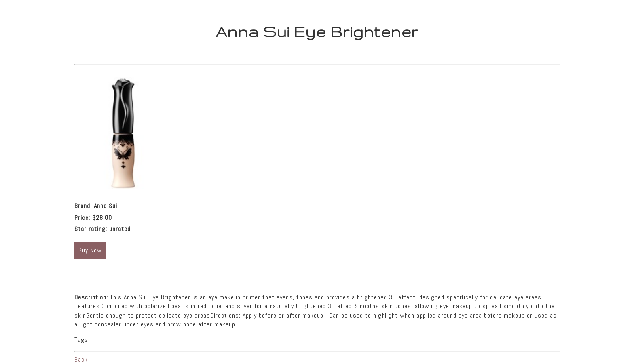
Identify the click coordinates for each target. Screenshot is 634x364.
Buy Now (90, 250)
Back (81, 359)
